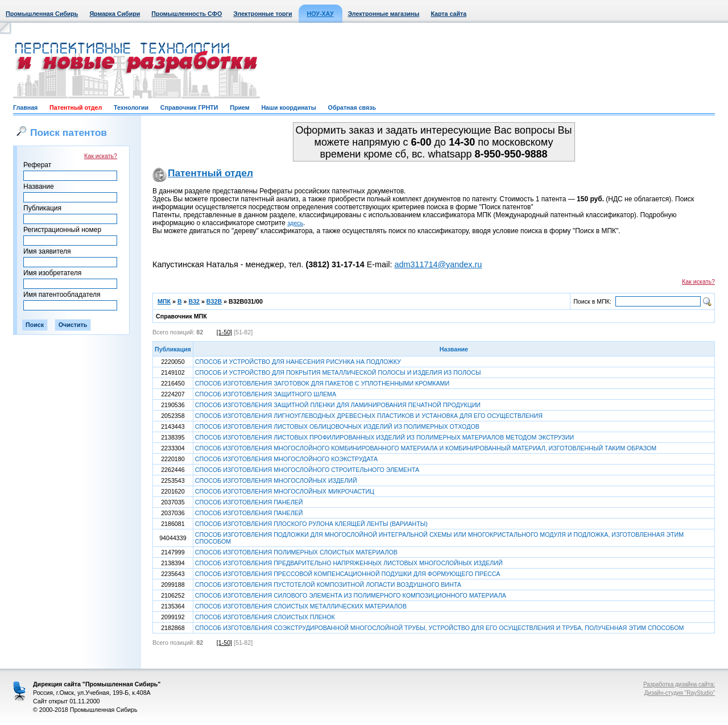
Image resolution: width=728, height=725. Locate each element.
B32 (194, 301)
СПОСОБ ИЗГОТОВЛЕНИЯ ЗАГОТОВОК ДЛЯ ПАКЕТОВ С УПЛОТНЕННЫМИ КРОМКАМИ (322, 383)
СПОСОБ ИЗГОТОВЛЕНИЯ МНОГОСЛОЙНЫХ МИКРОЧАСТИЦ (285, 491)
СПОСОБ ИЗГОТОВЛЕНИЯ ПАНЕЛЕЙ (249, 502)
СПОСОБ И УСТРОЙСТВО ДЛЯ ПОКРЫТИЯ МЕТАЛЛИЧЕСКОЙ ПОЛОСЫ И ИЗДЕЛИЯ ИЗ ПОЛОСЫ (338, 372)
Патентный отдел (76, 107)
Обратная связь (352, 107)
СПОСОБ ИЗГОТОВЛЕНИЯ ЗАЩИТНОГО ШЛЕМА (266, 394)
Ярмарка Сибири (115, 14)
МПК (164, 301)
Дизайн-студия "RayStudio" (680, 693)
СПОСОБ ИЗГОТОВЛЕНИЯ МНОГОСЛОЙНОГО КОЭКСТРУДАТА (286, 459)
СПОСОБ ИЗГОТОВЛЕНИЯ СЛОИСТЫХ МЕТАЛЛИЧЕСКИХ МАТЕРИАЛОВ (301, 606)
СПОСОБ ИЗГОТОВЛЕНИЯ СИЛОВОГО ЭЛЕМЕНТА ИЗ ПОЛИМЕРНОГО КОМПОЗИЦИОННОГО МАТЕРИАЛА (351, 595)
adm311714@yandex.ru (438, 264)
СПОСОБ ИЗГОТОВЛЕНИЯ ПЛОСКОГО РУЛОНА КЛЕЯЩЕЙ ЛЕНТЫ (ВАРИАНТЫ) (311, 524)
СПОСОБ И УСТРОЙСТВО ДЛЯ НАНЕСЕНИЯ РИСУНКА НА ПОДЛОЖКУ (298, 362)
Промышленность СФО (187, 14)
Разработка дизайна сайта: (679, 684)
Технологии (131, 107)
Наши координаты (288, 107)
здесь (295, 223)
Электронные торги (262, 14)
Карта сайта (448, 14)
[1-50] (224, 332)
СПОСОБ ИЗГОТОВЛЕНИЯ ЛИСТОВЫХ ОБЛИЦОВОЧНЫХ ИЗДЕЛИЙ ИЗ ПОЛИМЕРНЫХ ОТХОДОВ (337, 426)
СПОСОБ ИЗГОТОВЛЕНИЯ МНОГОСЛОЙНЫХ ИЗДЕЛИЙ (276, 480)
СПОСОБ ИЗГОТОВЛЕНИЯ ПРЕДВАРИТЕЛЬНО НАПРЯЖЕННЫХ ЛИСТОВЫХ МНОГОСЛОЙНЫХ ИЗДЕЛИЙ (349, 563)
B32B (214, 301)
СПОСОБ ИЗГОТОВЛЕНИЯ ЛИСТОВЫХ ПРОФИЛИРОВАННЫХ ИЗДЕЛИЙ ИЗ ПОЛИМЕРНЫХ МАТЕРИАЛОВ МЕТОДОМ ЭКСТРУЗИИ (384, 437)
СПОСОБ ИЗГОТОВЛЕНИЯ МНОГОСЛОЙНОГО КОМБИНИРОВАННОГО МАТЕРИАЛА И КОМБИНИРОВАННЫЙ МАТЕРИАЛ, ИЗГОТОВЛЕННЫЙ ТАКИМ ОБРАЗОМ (426, 448)
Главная (25, 107)
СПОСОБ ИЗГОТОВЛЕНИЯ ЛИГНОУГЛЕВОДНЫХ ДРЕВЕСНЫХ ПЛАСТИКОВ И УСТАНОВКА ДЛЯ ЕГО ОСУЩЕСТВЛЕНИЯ (369, 416)
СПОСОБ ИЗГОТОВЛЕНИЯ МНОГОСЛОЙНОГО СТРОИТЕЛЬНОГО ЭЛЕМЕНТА (307, 470)
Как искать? (101, 156)
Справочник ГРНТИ (189, 107)
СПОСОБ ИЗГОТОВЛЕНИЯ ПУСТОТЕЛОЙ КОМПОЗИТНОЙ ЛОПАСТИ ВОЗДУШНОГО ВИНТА (328, 585)
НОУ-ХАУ (320, 14)
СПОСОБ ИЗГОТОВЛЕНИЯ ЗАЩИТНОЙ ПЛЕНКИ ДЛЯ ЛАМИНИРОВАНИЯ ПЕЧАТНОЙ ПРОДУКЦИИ (338, 405)
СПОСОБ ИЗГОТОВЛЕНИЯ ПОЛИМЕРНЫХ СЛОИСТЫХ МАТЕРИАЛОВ (296, 552)
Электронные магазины (384, 14)
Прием (239, 107)
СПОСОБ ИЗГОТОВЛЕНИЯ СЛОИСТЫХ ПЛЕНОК (265, 617)
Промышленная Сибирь (42, 14)
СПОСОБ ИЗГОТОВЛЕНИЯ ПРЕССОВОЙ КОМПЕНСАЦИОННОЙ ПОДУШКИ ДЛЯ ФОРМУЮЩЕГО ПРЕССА (348, 574)
